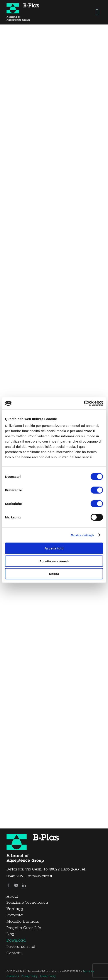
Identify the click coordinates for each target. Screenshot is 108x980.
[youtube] (16, 885)
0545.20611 (17, 876)
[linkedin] (24, 885)
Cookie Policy (48, 976)
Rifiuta (54, 574)
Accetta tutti (54, 548)
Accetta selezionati (54, 561)
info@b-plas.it (40, 876)
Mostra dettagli (82, 535)
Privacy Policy (29, 976)
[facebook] (8, 885)
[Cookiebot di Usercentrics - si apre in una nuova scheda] (84, 403)
